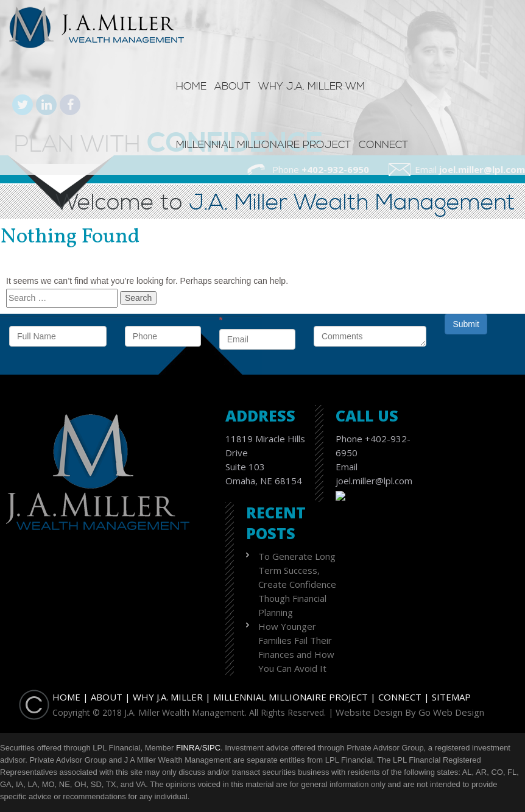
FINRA (188, 748)
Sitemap (451, 697)
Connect (383, 145)
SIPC (211, 748)
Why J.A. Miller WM (312, 86)
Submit (466, 324)
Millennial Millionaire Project (263, 145)
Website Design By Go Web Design (410, 712)
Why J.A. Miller (168, 697)
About (232, 86)
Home (191, 86)
